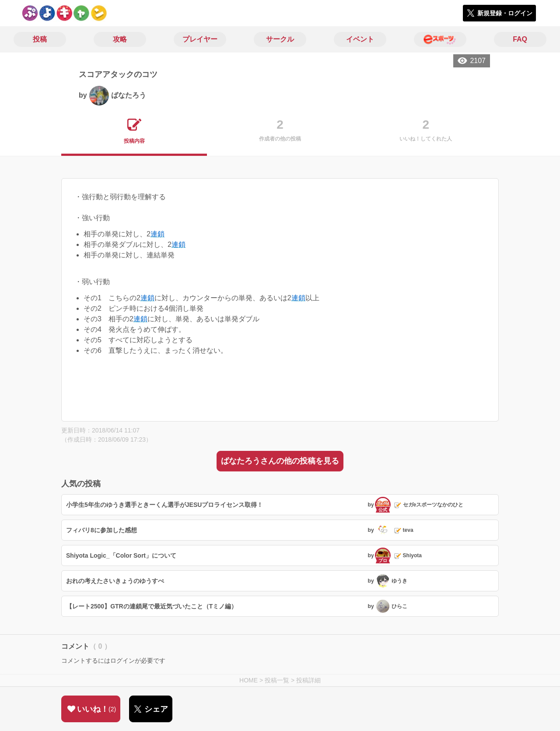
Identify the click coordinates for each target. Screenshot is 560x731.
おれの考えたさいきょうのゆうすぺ (115, 581)
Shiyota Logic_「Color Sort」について (121, 555)
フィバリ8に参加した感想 (101, 530)
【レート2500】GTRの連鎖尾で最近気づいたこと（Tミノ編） (152, 606)
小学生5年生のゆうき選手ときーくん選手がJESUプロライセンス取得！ (164, 505)
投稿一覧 (277, 680)
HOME (248, 680)
